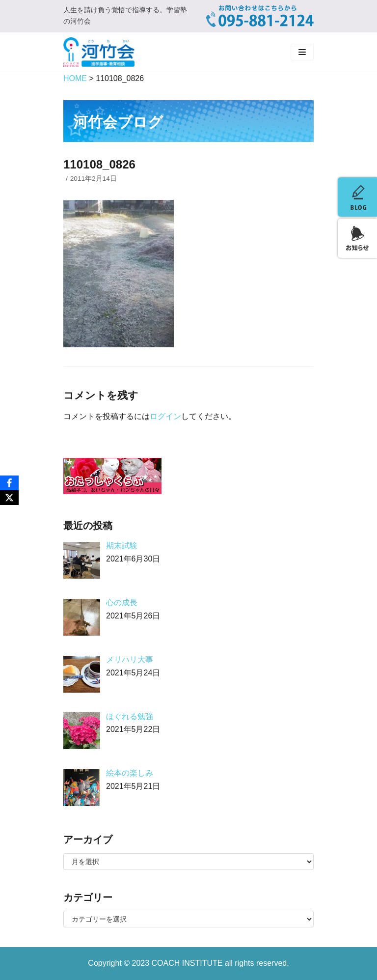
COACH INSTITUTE (188, 963)
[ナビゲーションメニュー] (302, 52)
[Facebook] (9, 483)
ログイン (165, 416)
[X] (9, 498)
